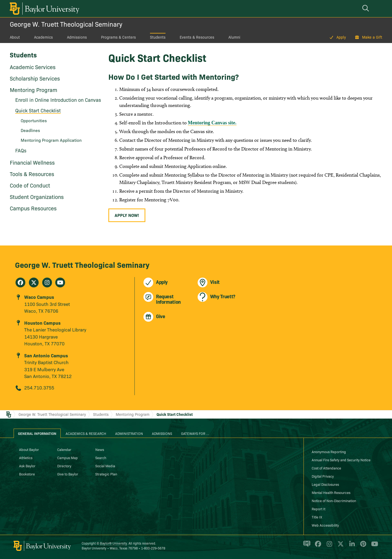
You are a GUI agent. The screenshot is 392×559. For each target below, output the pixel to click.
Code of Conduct (30, 185)
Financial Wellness (32, 162)
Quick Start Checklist (38, 110)
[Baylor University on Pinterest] (362, 546)
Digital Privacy (323, 476)
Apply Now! (127, 215)
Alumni (234, 37)
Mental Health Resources (331, 492)
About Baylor (29, 449)
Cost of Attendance (326, 468)
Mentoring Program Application (51, 140)
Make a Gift (372, 37)
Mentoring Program (33, 90)
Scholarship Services (35, 78)
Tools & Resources (32, 174)
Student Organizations (37, 196)
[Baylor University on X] (340, 546)
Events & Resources (197, 37)
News (100, 449)
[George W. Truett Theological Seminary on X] (34, 282)
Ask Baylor (27, 466)
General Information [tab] (37, 433)
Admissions (77, 37)
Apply (341, 37)
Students (158, 37)
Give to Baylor (68, 474)
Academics (43, 37)
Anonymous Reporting (329, 451)
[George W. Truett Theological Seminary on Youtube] (60, 282)
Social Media (105, 466)
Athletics (26, 457)
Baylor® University (113, 543)
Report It (318, 509)
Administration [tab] (129, 433)
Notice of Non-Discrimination (334, 500)
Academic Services (33, 67)
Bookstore (27, 474)
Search (101, 457)
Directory (64, 466)
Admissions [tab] (162, 433)
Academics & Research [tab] (86, 433)
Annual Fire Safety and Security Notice (341, 460)
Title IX (317, 517)
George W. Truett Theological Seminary (66, 24)
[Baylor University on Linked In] (351, 546)
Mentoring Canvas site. (212, 123)
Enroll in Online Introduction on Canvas (58, 100)
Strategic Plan (106, 474)
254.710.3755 (39, 387)
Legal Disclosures (325, 484)
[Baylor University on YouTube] (373, 546)
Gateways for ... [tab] (195, 433)
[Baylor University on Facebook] (317, 546)
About (15, 37)
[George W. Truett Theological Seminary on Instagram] (47, 282)
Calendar (64, 449)
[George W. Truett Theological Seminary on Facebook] (20, 282)
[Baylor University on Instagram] (328, 546)
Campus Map (68, 457)
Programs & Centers (118, 37)
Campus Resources (33, 208)
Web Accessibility (325, 525)
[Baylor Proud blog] (306, 546)
